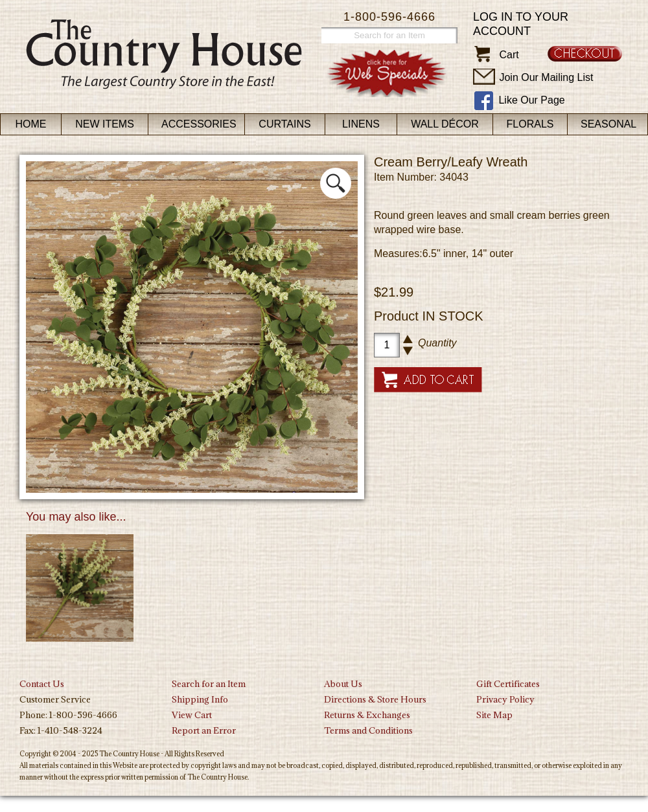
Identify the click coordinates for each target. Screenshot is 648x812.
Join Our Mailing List (546, 77)
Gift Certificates (508, 684)
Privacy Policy (505, 699)
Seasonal (608, 124)
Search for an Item (209, 684)
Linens (361, 124)
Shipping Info (200, 699)
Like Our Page (531, 100)
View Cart (192, 715)
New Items (105, 124)
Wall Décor (445, 124)
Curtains (284, 124)
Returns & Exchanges (367, 715)
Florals (530, 124)
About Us (343, 684)
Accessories (199, 124)
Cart (509, 55)
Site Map (494, 715)
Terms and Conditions (368, 730)
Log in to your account (521, 24)
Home (31, 124)
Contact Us (42, 684)
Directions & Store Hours (375, 699)
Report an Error (204, 730)
